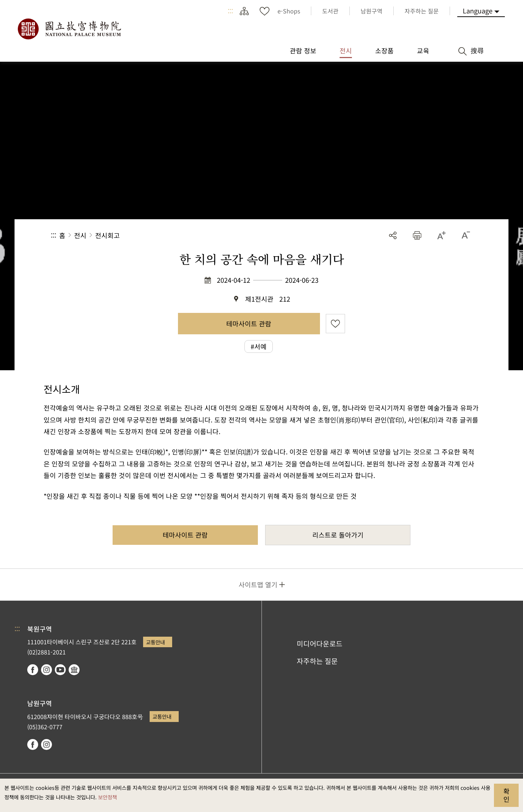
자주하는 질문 (317, 661)
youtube (60, 670)
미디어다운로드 (320, 644)
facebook (33, 670)
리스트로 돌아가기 (338, 535)
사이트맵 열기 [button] (258, 584)
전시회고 (108, 235)
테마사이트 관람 (249, 323)
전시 (80, 235)
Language (478, 11)
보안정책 (108, 797)
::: (230, 11)
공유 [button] (393, 235)
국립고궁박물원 (69, 29)
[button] (417, 235)
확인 (506, 795)
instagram (46, 670)
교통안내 (155, 642)
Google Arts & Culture (74, 670)
